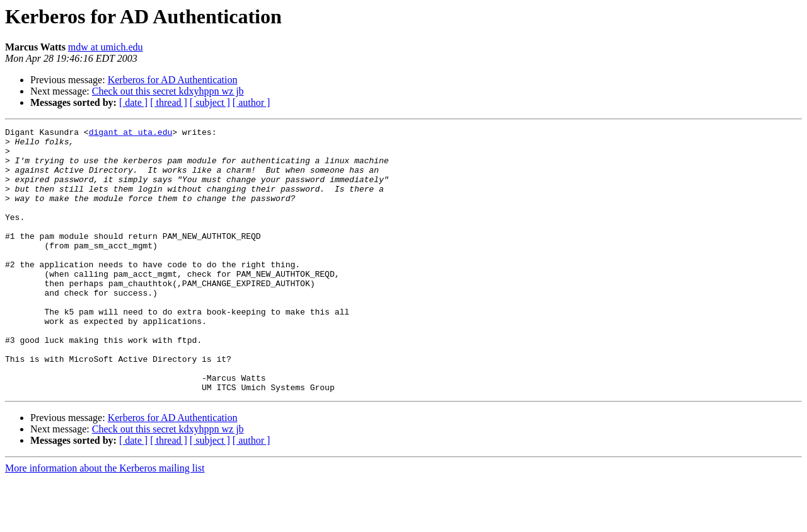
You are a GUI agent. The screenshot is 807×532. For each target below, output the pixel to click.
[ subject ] (210, 102)
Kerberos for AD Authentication (173, 80)
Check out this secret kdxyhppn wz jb (168, 91)
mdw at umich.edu (106, 47)
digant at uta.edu (131, 134)
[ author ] (252, 102)
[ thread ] (169, 102)
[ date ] (133, 102)
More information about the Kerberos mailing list (105, 521)
